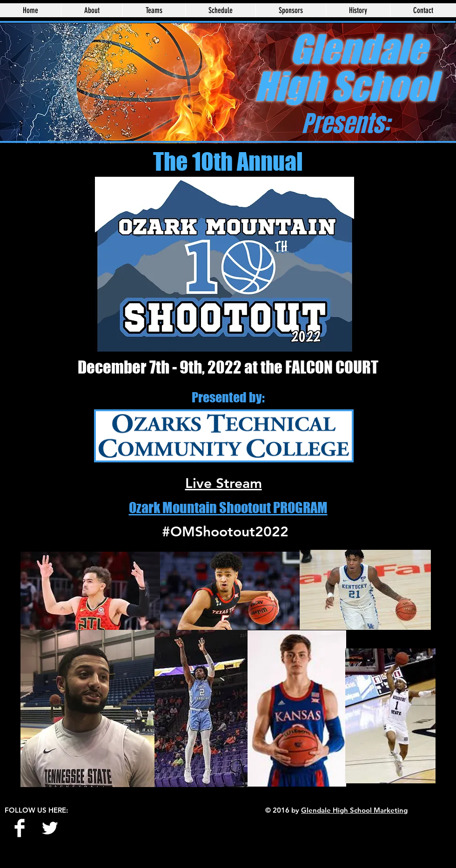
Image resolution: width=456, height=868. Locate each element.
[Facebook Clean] (20, 828)
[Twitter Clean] (50, 828)
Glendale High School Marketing (354, 810)
